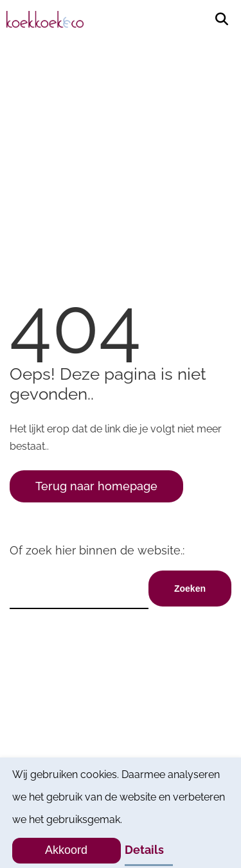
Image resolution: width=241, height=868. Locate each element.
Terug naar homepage (96, 486)
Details (144, 850)
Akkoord (66, 850)
